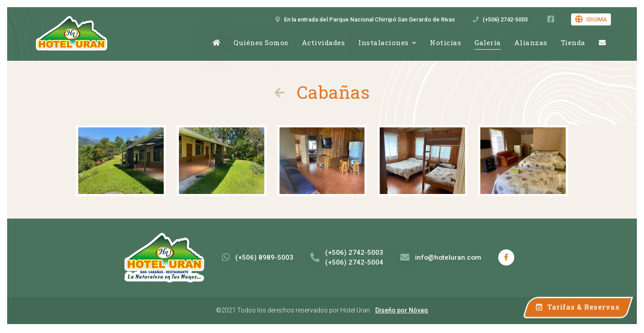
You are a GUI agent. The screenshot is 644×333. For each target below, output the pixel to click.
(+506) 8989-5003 (258, 257)
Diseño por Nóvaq (402, 310)
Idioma (591, 19)
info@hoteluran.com (441, 257)
